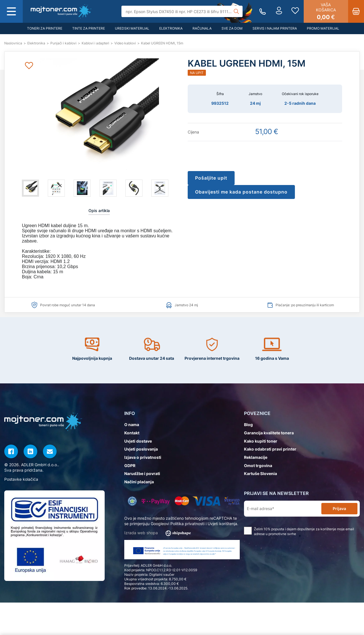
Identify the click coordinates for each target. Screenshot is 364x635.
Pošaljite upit (211, 178)
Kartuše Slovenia (260, 473)
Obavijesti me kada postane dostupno (241, 192)
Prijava (339, 508)
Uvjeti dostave (138, 441)
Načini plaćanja (139, 482)
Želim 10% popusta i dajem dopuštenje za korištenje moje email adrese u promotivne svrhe (299, 531)
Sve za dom (232, 28)
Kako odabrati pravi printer (270, 449)
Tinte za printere (89, 28)
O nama (132, 425)
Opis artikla (99, 210)
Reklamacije (256, 457)
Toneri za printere (45, 28)
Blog (248, 425)
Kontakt (132, 433)
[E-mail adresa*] (284, 509)
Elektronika (171, 28)
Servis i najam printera (275, 28)
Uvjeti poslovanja (141, 449)
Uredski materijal (132, 28)
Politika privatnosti (187, 524)
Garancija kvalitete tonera (269, 433)
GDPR (130, 466)
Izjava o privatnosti (143, 457)
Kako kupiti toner (261, 441)
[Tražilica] (182, 11)
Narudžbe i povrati (142, 473)
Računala (202, 28)
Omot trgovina (258, 466)
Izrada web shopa (159, 533)
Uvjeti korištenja (222, 524)
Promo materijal (323, 28)
